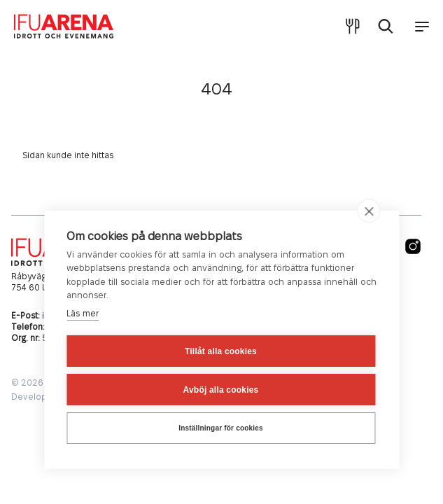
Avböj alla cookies (221, 390)
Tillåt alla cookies (221, 351)
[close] (368, 211)
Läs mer (83, 314)
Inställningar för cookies (221, 428)
